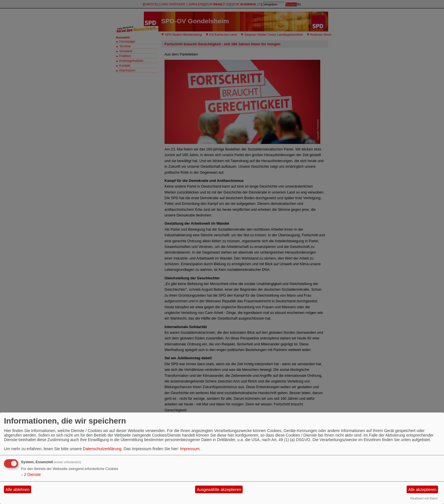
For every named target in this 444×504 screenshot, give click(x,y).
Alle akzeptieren (422, 490)
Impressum (190, 449)
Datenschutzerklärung (102, 449)
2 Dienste (31, 475)
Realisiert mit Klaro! (424, 498)
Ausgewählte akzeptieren (219, 490)
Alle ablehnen (18, 490)
